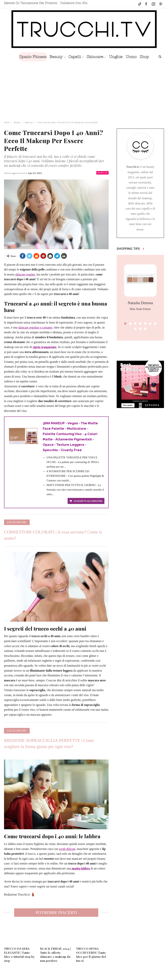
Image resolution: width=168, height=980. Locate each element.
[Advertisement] (84, 90)
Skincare (92, 57)
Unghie (114, 57)
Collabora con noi (74, 3)
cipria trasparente (45, 347)
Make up (102, 173)
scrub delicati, (67, 850)
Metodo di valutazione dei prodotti (31, 3)
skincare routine (25, 274)
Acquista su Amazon (88, 502)
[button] (125, 324)
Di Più (145, 57)
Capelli (71, 57)
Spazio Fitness (28, 57)
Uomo (130, 57)
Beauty (52, 57)
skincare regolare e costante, (36, 327)
